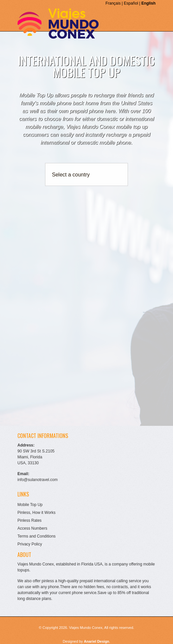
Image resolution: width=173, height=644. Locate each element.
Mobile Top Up (30, 505)
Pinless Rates (29, 520)
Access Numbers (32, 528)
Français (113, 3)
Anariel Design (97, 641)
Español (131, 3)
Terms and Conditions (37, 536)
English (148, 3)
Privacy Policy (30, 544)
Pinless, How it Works (37, 513)
